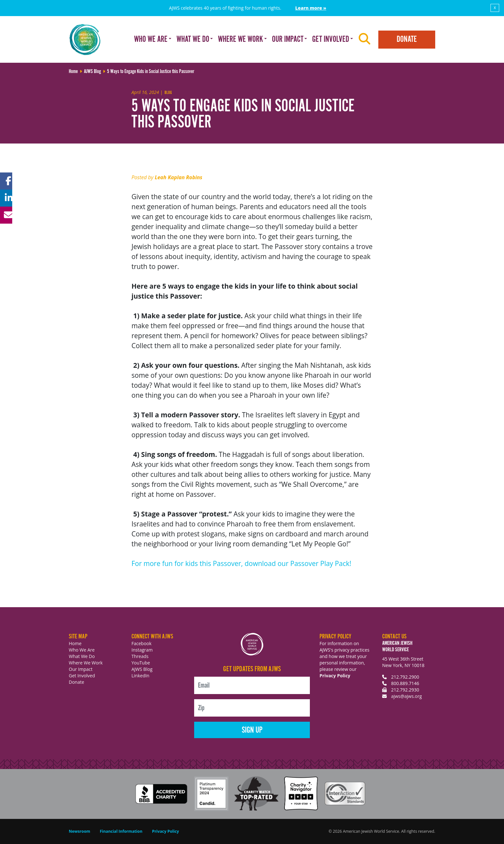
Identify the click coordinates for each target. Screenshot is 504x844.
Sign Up (252, 730)
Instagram (142, 650)
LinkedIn (140, 676)
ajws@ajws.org (407, 696)
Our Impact (81, 669)
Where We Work (86, 663)
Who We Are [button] (151, 39)
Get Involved (82, 676)
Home (75, 643)
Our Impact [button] (288, 39)
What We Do (82, 656)
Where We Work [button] (240, 39)
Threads (140, 656)
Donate (407, 39)
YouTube (141, 663)
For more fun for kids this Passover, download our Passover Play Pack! (241, 563)
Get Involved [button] (331, 39)
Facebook (141, 643)
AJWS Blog (142, 669)
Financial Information (121, 831)
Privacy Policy (335, 676)
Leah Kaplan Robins (178, 177)
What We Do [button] (193, 39)
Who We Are (82, 650)
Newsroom (80, 831)
